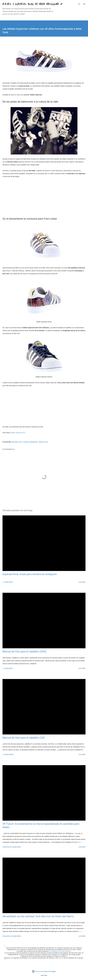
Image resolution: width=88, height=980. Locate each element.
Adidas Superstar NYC (18, 433)
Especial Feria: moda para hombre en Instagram (30, 574)
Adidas (15, 442)
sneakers (34, 442)
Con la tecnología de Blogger (44, 971)
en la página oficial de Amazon (60, 951)
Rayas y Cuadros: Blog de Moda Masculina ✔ (33, 4)
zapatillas (43, 442)
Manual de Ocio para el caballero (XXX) (24, 652)
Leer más (82, 582)
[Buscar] (79, 4)
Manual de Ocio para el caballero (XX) (24, 738)
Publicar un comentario (12, 847)
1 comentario (8, 582)
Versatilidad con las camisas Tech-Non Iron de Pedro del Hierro (38, 916)
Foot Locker (24, 442)
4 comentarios (8, 755)
